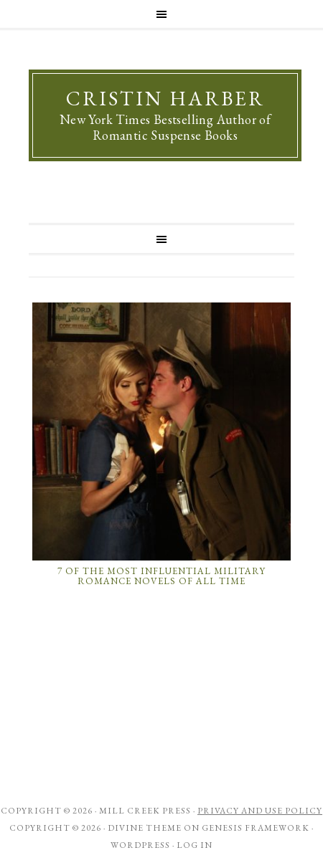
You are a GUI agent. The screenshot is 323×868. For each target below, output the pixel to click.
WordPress (140, 845)
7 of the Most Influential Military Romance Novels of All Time (161, 576)
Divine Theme (145, 828)
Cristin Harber (165, 98)
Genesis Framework (256, 828)
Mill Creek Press (145, 811)
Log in (195, 845)
